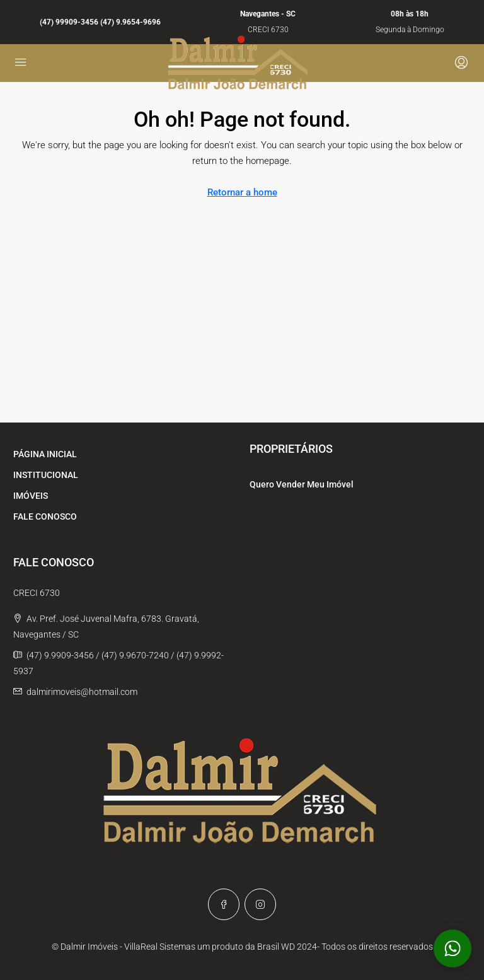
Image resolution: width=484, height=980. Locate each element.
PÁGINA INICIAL (45, 454)
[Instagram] (260, 904)
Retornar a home (242, 192)
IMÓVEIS (31, 496)
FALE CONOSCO (45, 516)
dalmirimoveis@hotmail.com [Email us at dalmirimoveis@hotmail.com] (82, 692)
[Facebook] (224, 904)
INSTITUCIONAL (46, 475)
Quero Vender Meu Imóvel (302, 484)
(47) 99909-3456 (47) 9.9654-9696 (100, 22)
